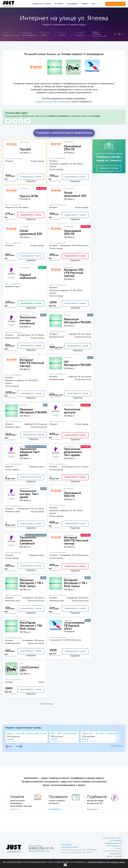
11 (21, 121)
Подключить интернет (42, 4)
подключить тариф (31, 177)
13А (27, 121)
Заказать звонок (116, 4)
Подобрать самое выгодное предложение (64, 133)
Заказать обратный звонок (39, 851)
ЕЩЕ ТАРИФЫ (47, 704)
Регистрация (66, 845)
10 (15, 121)
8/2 (8, 121)
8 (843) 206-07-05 (41, 849)
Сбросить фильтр (100, 37)
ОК (65, 865)
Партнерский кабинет (70, 847)
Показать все (117, 746)
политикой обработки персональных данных (106, 862)
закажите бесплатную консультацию (54, 102)
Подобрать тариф (109, 168)
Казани (83, 25)
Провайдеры (72, 4)
